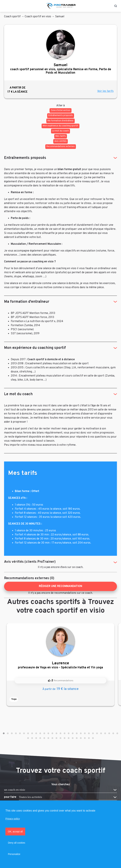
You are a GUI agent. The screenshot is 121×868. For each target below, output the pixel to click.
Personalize (14, 854)
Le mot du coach (18, 394)
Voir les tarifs (105, 91)
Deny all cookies (17, 843)
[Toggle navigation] (6, 6)
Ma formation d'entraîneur (27, 302)
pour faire (10, 797)
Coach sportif (12, 17)
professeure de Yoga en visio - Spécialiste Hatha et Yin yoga (60, 665)
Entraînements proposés (25, 158)
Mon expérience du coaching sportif (35, 348)
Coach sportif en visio (38, 17)
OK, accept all (15, 832)
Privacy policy (13, 819)
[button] (4, 733)
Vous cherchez (61, 785)
